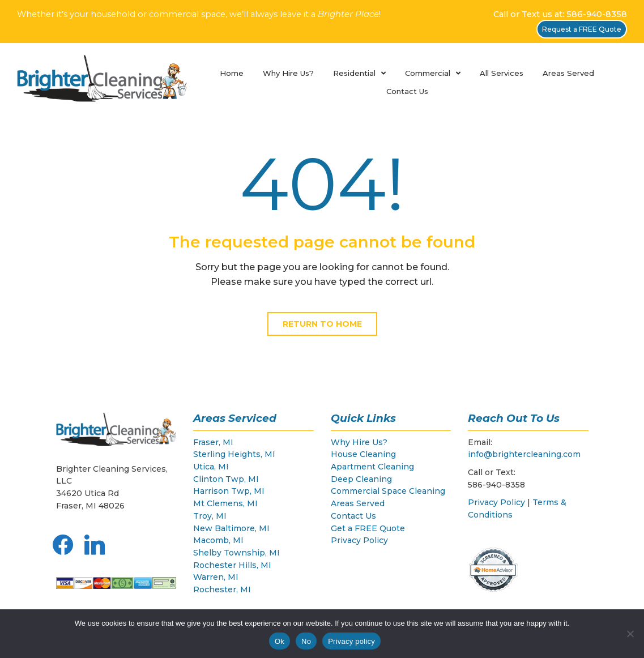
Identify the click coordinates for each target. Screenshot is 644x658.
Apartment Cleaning (372, 467)
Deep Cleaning (361, 479)
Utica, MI (211, 467)
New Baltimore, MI (231, 528)
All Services (502, 73)
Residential (354, 73)
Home (232, 73)
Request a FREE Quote (582, 29)
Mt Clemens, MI (225, 503)
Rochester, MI (222, 589)
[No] (630, 634)
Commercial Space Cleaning (388, 491)
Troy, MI (210, 516)
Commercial (428, 73)
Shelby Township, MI (236, 553)
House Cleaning (363, 454)
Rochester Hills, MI (232, 565)
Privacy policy (351, 641)
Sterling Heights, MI (234, 454)
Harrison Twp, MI (229, 491)
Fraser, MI (213, 442)
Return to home (322, 324)
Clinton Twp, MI (226, 479)
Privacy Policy (359, 540)
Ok (280, 641)
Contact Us (407, 91)
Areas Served (568, 73)
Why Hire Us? (288, 73)
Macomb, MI (218, 540)
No (306, 641)
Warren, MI (216, 577)
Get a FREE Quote (368, 528)
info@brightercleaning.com (524, 454)
